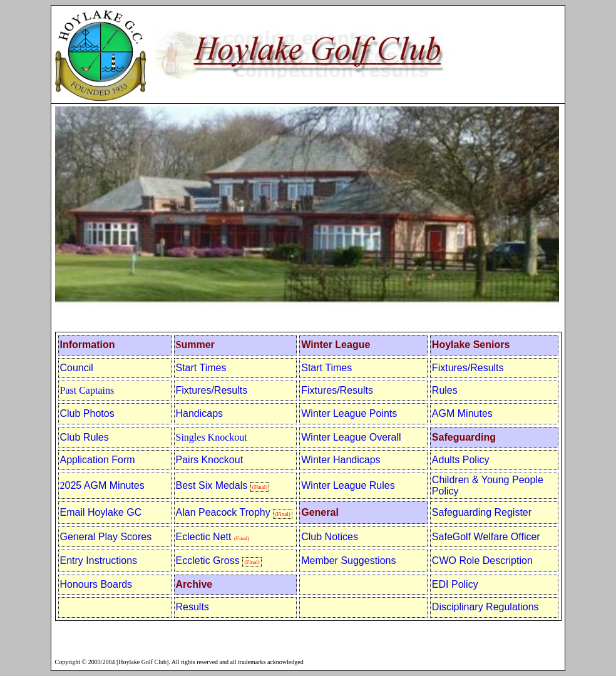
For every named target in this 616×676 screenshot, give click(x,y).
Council (77, 368)
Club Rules (85, 437)
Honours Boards (96, 584)
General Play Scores (106, 537)
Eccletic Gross (208, 561)
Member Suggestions (348, 561)
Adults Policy (461, 460)
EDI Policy (455, 584)
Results (192, 607)
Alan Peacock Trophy (225, 512)
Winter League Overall (351, 437)
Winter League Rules (348, 485)
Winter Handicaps (341, 460)
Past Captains (87, 390)
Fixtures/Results (468, 368)
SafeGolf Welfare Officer (486, 537)
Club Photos (87, 413)
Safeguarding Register (482, 512)
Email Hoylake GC (101, 512)
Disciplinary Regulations (485, 607)
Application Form (98, 460)
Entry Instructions (99, 561)
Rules (445, 390)
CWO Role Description (482, 561)
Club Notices (330, 537)
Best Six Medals (212, 485)
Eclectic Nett (204, 537)
